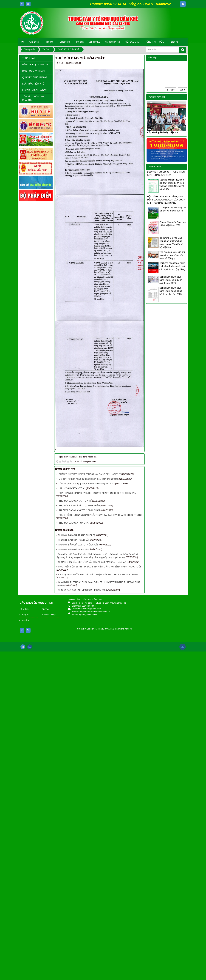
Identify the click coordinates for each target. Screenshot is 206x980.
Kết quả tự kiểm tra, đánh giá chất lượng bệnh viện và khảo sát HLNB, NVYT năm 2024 (172, 184)
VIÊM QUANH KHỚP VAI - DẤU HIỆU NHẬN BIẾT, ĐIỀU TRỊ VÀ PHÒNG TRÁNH (98, 574)
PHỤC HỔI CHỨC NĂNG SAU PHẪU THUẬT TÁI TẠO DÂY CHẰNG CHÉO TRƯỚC (100, 515)
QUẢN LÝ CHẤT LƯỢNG (35, 77)
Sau (182, 90)
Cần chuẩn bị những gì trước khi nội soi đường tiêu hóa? (87, 484)
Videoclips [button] (65, 42)
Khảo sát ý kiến (49, 615)
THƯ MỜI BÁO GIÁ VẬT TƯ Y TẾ (75, 501)
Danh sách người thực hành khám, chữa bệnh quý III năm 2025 (171, 280)
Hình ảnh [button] (79, 42)
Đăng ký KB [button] (94, 42)
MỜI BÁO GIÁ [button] (132, 42)
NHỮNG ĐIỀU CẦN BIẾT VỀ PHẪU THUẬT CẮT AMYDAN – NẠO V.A (92, 562)
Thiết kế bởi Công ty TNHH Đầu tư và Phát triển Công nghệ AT (104, 629)
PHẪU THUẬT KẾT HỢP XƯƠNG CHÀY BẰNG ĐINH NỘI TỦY (90, 474)
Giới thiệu (25, 609)
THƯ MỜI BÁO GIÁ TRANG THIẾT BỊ (77, 535)
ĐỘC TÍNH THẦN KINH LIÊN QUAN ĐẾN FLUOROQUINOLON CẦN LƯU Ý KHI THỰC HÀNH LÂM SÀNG (166, 200)
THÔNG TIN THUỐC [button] (155, 43)
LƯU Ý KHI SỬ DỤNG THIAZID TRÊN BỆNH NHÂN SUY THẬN (166, 173)
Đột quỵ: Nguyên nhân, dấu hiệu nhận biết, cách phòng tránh (89, 479)
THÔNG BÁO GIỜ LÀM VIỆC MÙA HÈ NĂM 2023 (82, 590)
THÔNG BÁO (29, 58)
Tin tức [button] (50, 43)
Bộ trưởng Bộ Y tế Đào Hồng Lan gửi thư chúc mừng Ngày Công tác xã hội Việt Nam (171, 243)
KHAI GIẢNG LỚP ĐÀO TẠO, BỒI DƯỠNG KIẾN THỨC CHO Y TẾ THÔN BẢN (97, 493)
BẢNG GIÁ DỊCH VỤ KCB (35, 64)
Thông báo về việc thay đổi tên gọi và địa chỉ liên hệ (173, 209)
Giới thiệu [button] (35, 43)
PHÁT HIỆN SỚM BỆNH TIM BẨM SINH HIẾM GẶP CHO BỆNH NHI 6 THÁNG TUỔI (99, 567)
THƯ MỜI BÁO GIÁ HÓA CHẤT (74, 523)
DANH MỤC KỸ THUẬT (34, 71)
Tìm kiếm (25, 620)
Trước (171, 90)
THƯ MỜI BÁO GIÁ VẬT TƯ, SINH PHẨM (79, 506)
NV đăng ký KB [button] (112, 42)
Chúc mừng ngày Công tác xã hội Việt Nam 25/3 (173, 224)
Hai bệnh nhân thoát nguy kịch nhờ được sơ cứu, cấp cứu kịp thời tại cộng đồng (173, 266)
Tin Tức (46, 609)
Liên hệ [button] (175, 42)
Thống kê (25, 615)
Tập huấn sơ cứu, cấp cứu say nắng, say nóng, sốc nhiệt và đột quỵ (172, 255)
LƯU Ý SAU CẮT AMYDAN (72, 488)
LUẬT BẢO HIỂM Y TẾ (33, 84)
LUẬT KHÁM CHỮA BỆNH (35, 90)
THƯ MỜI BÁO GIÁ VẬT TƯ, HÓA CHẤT (78, 545)
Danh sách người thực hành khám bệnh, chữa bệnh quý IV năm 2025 (171, 291)
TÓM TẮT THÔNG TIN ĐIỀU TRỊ (33, 98)
